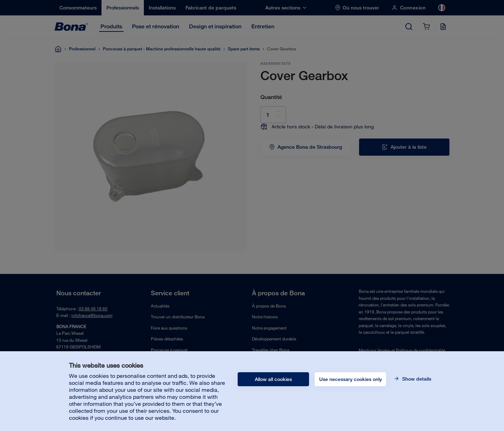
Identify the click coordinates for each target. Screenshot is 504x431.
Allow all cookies (273, 379)
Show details (416, 379)
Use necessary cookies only (351, 379)
